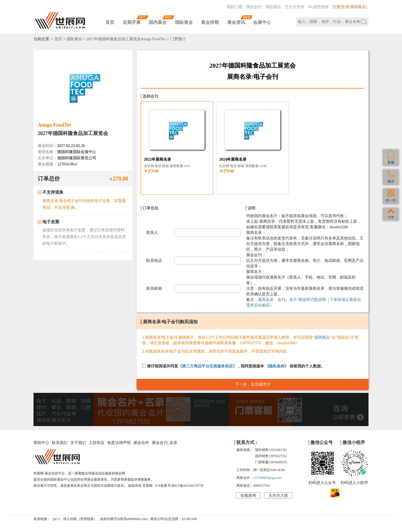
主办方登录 (295, 7)
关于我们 (78, 443)
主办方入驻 (278, 496)
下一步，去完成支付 (253, 384)
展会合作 (141, 443)
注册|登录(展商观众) (350, 7)
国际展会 (184, 22)
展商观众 (322, 337)
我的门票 (234, 7)
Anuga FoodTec (55, 125)
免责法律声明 (119, 443)
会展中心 (262, 22)
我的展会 (273, 7)
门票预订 (178, 39)
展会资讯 (236, 22)
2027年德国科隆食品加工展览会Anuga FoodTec (126, 39)
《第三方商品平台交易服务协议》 (207, 366)
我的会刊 (254, 7)
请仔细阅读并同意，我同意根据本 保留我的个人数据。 (233, 366)
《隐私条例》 (277, 366)
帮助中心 (41, 443)
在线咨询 (248, 496)
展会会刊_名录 (165, 443)
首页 (110, 22)
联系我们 (60, 443)
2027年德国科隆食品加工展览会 (73, 133)
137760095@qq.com (267, 478)
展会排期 (210, 22)
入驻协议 (97, 443)
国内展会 (158, 22)
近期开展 (132, 22)
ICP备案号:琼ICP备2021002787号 (179, 486)
